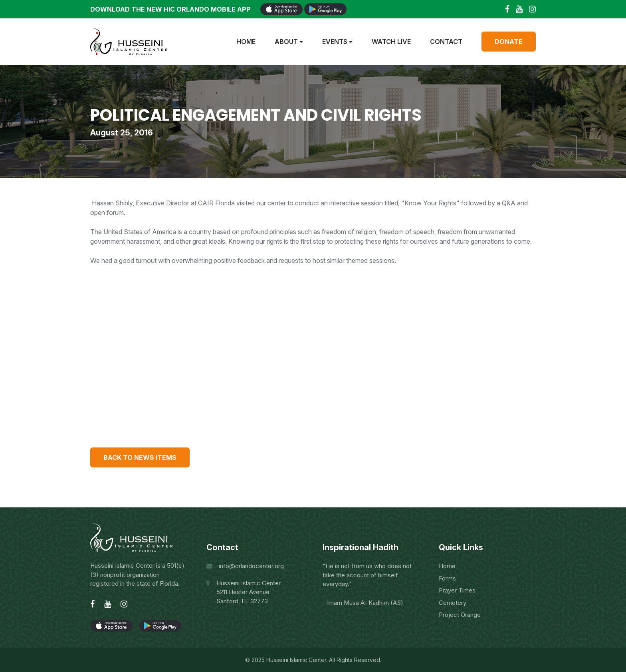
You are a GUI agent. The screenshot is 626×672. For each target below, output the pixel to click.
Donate (509, 42)
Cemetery (453, 603)
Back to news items (140, 457)
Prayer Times (457, 590)
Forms (447, 578)
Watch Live (391, 42)
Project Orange (460, 615)
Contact (446, 42)
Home (246, 42)
